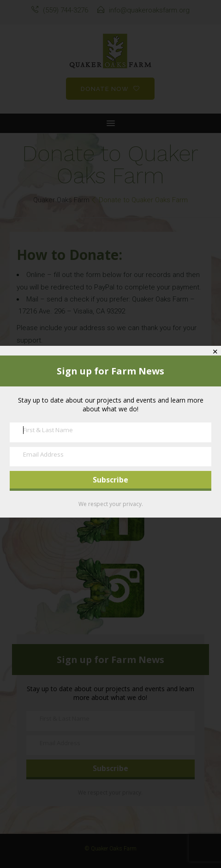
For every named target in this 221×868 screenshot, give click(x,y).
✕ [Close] (215, 352)
